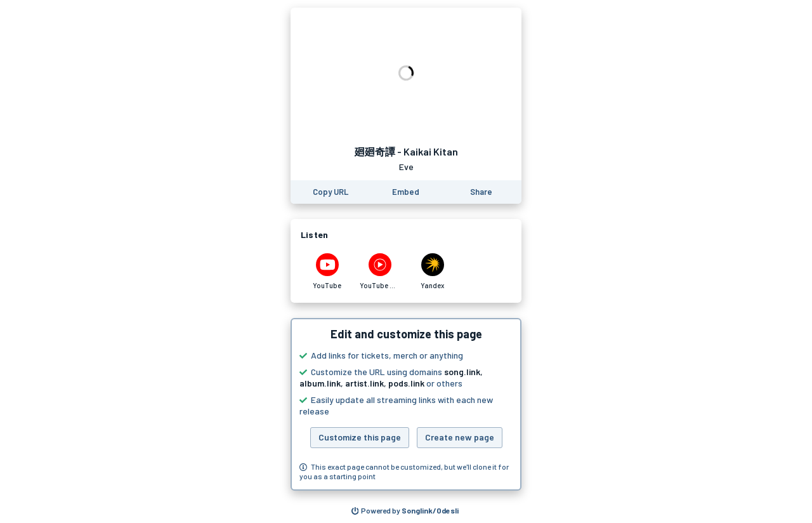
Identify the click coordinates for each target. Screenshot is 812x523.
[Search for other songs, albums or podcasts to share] (405, 511)
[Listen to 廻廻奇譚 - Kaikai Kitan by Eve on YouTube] (327, 272)
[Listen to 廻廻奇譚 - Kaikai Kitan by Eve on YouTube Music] (380, 272)
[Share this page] (481, 192)
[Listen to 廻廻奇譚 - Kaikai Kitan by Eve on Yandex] (432, 272)
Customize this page (360, 437)
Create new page (460, 437)
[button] (406, 404)
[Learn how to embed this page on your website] (406, 192)
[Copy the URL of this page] (331, 192)
